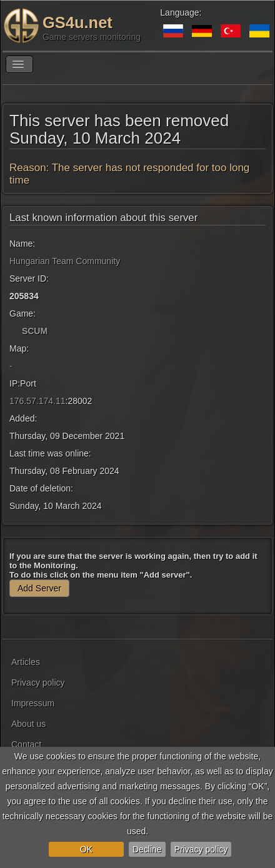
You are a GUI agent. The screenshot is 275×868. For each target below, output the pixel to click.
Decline (147, 849)
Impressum (33, 703)
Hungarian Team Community (65, 261)
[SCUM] (14, 331)
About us (28, 724)
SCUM (35, 331)
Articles (26, 662)
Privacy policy (201, 849)
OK (86, 849)
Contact (26, 744)
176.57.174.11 (37, 401)
